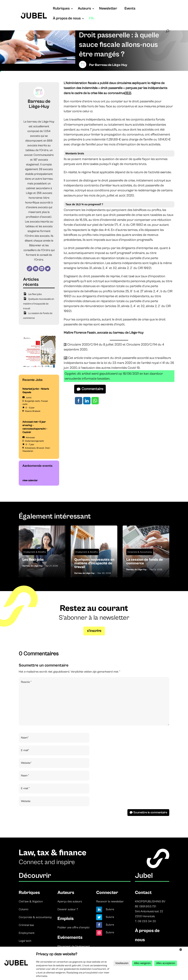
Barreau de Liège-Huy (111, 65)
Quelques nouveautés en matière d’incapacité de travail (38, 304)
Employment (27, 933)
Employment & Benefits (35, 552)
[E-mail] (36, 269)
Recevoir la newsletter (110, 901)
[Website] (30, 269)
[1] (126, 93)
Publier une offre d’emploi (73, 927)
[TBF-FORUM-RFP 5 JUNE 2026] (39, 368)
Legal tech (25, 941)
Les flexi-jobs (35, 294)
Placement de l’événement (74, 946)
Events (130, 9)
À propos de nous (67, 19)
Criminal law (26, 925)
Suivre (110, 909)
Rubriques (61, 9)
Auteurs (84, 9)
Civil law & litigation (31, 901)
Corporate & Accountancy (140, 552)
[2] (129, 93)
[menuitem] (92, 22)
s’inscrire (94, 631)
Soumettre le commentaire (150, 812)
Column (23, 909)
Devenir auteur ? (68, 909)
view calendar (30, 480)
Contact (143, 893)
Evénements (70, 937)
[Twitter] (48, 269)
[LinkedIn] (42, 269)
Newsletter (108, 9)
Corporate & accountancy (35, 917)
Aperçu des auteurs (70, 901)
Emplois (66, 919)
